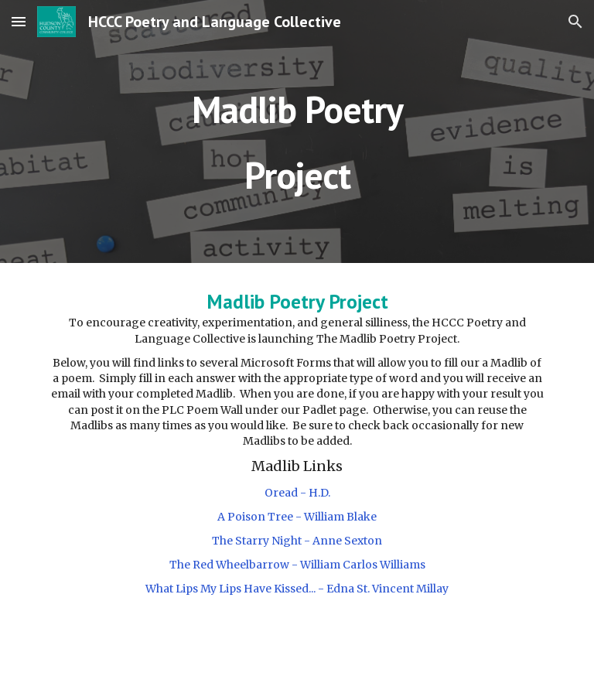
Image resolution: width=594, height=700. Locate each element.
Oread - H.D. (297, 493)
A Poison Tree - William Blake (297, 517)
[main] (297, 132)
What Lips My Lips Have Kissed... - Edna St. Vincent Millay (297, 589)
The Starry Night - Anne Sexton (297, 541)
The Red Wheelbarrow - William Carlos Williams (297, 565)
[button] (19, 21)
